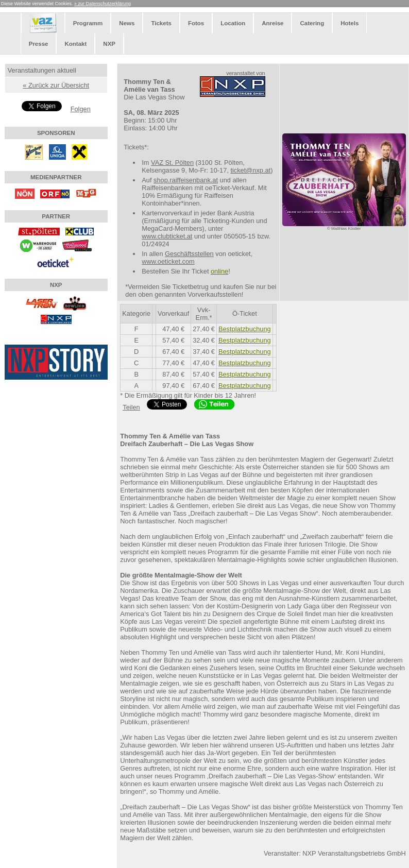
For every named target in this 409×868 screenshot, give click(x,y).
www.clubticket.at (167, 236)
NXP (109, 44)
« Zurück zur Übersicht (56, 85)
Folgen (81, 109)
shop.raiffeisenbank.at (186, 180)
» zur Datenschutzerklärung (103, 4)
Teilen (131, 407)
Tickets (161, 23)
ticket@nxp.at (250, 170)
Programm (88, 23)
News (127, 23)
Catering (312, 23)
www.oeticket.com (168, 261)
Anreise (272, 23)
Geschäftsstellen (189, 254)
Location (233, 23)
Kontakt (75, 44)
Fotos (196, 23)
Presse (39, 44)
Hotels (350, 23)
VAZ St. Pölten (172, 163)
